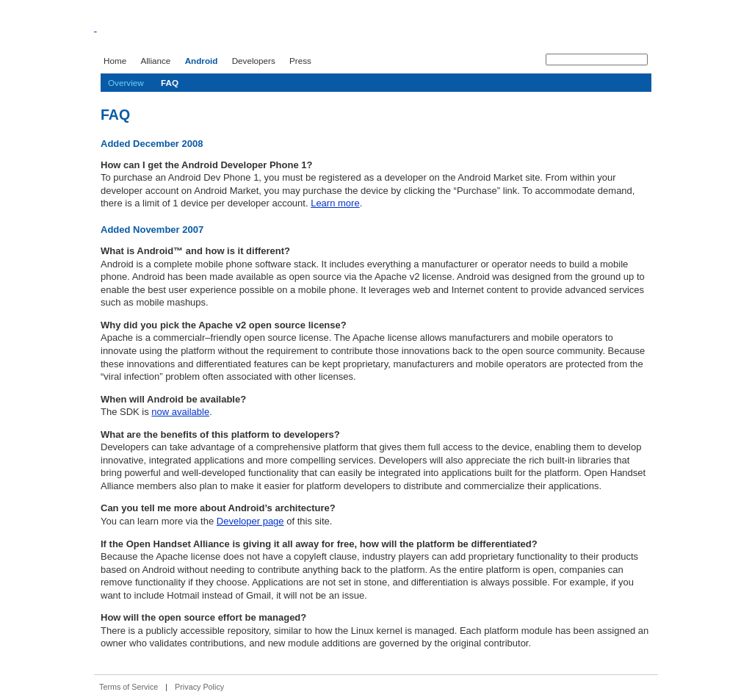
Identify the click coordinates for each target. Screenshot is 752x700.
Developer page (250, 521)
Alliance (155, 61)
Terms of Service (129, 687)
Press (300, 61)
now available (180, 412)
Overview (126, 83)
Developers (254, 61)
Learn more (335, 203)
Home (115, 61)
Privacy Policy (199, 687)
